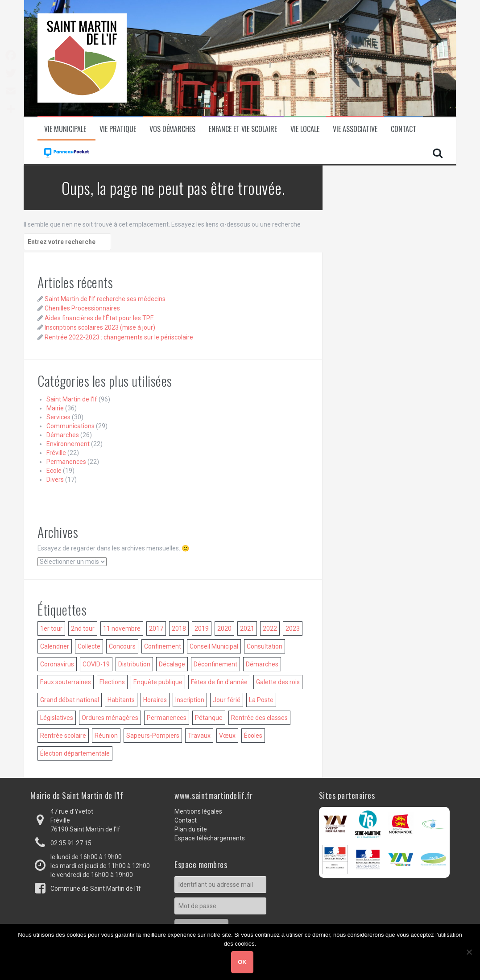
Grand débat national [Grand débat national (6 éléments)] (70, 700)
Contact (403, 129)
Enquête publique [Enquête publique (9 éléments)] (158, 682)
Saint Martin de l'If (72, 399)
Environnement (68, 444)
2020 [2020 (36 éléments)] (224, 629)
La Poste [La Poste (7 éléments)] (261, 700)
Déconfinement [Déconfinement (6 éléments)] (215, 664)
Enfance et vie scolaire (243, 129)
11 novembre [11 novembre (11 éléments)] (122, 629)
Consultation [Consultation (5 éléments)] (265, 646)
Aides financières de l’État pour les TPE (99, 318)
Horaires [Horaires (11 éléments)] (155, 700)
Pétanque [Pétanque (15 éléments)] (209, 718)
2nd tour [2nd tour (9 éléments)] (83, 629)
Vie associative (355, 129)
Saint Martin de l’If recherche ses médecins (105, 299)
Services (58, 417)
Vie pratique (118, 129)
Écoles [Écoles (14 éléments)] (253, 736)
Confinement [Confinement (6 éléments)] (163, 646)
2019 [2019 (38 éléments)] (202, 629)
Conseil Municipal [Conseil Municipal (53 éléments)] (214, 646)
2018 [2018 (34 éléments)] (179, 629)
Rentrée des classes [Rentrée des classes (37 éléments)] (259, 718)
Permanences (66, 462)
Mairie (55, 408)
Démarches (63, 435)
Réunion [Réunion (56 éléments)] (106, 736)
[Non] (469, 952)
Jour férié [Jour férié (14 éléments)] (227, 700)
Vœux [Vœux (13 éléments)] (227, 736)
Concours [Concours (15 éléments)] (122, 646)
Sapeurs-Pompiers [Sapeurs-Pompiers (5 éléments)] (153, 736)
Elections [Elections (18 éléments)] (112, 682)
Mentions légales (198, 811)
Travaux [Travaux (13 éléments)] (199, 736)
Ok (242, 962)
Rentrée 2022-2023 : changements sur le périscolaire (119, 337)
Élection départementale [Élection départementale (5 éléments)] (75, 753)
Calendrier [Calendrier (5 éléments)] (55, 646)
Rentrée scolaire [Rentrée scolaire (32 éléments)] (63, 736)
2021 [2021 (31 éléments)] (247, 629)
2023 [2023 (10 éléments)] (293, 629)
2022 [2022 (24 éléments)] (270, 629)
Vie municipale (65, 129)
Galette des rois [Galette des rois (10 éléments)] (278, 682)
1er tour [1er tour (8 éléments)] (51, 629)
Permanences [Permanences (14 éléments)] (167, 718)
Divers (55, 480)
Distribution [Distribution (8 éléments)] (134, 664)
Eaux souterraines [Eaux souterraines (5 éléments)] (66, 682)
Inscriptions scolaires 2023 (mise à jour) (100, 327)
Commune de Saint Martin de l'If (96, 889)
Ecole (54, 471)
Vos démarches (172, 129)
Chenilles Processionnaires (82, 308)
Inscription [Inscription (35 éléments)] (190, 700)
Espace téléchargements (210, 838)
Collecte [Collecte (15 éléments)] (89, 646)
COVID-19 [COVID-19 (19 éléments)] (96, 664)
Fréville (56, 453)
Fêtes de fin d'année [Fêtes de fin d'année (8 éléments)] (219, 682)
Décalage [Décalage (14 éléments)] (172, 664)
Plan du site (191, 829)
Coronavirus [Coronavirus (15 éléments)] (57, 664)
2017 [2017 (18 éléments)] (156, 629)
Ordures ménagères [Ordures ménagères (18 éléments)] (110, 718)
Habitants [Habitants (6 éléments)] (121, 700)
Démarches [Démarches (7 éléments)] (262, 664)
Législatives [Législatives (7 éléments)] (57, 718)
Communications (70, 426)
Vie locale (305, 129)
